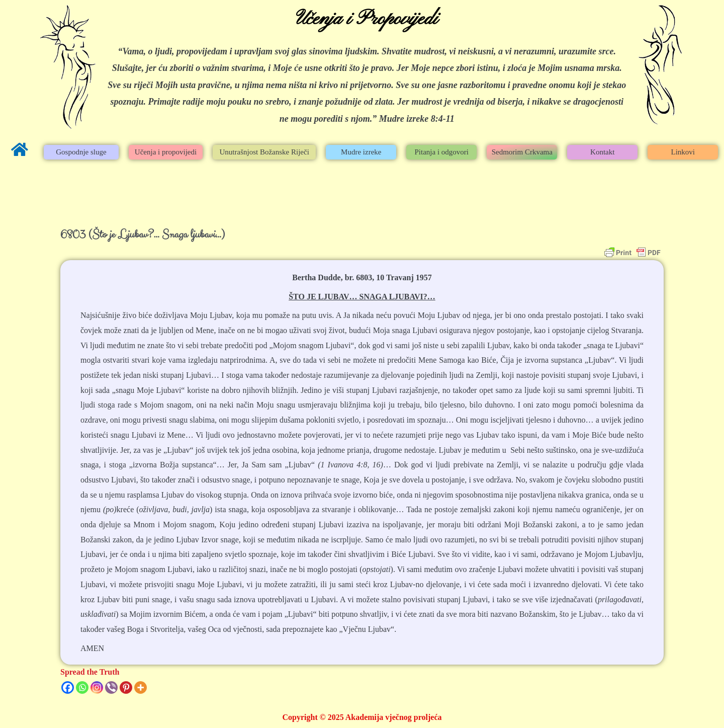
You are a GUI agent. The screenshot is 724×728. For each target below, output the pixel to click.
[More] (141, 687)
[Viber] (111, 687)
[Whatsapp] (82, 687)
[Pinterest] (126, 687)
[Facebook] (68, 687)
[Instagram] (97, 687)
